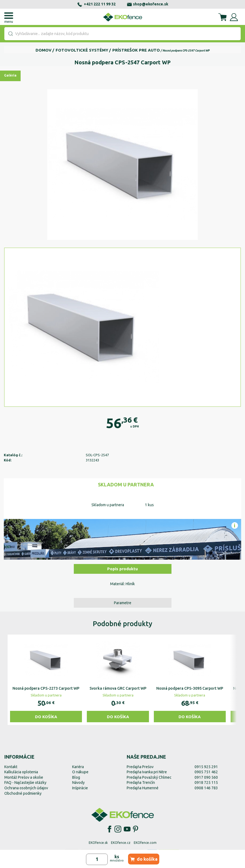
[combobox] (122, 34)
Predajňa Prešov (140, 767)
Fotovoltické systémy (82, 50)
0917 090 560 (206, 777)
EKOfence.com (145, 843)
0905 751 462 (206, 772)
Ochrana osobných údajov (26, 788)
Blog (76, 777)
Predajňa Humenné (143, 788)
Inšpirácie (80, 788)
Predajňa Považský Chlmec (149, 777)
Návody (78, 783)
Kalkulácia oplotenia (21, 772)
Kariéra (78, 767)
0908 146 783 (206, 788)
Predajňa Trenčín (141, 783)
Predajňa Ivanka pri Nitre (147, 772)
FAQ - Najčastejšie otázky (25, 783)
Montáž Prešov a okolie (24, 777)
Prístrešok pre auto (136, 50)
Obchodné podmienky (23, 793)
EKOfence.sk (98, 843)
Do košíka (46, 717)
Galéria (10, 75)
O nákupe (80, 772)
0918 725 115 (206, 783)
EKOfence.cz (121, 843)
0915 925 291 (206, 767)
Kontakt (11, 767)
